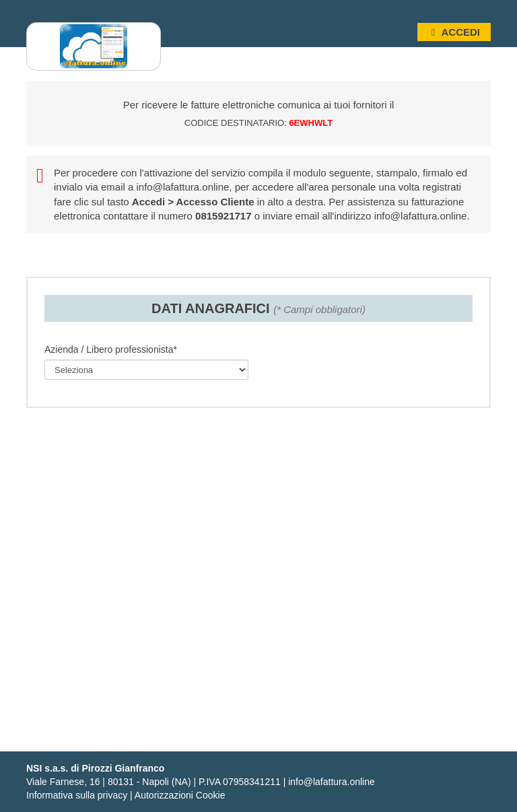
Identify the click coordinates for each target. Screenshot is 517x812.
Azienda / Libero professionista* (111, 349)
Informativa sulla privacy (77, 795)
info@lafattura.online (183, 187)
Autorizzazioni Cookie (180, 795)
